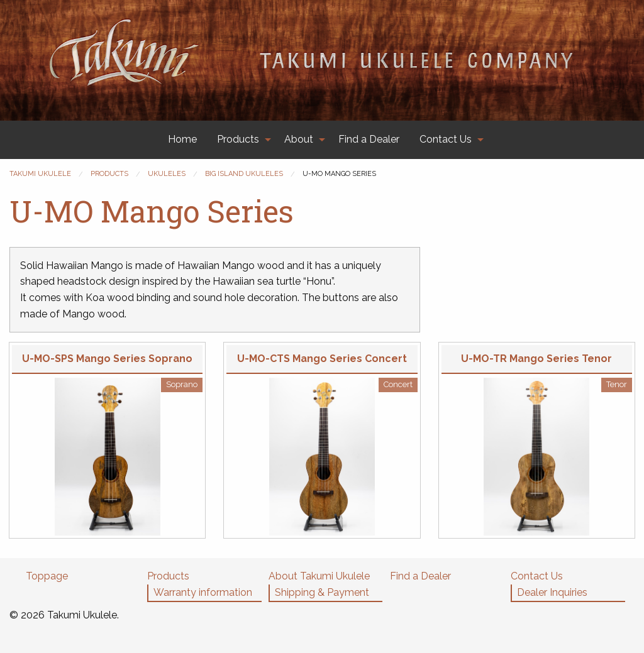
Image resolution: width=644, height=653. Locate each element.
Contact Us (446, 139)
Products (238, 139)
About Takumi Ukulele (319, 576)
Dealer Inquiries (552, 592)
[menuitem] (182, 140)
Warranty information (203, 592)
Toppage (47, 576)
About (299, 139)
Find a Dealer (369, 139)
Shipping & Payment (322, 592)
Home (182, 139)
